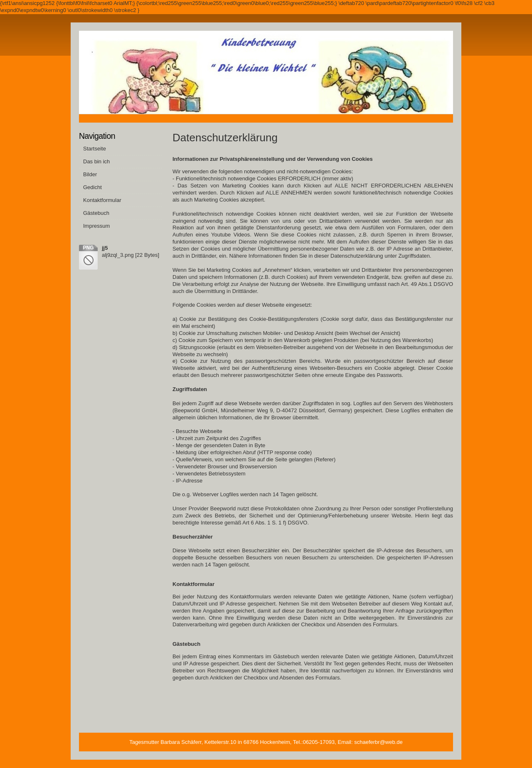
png (88, 248)
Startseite (95, 149)
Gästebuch (96, 213)
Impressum (96, 226)
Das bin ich (96, 161)
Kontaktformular (102, 200)
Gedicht (92, 187)
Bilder (90, 174)
